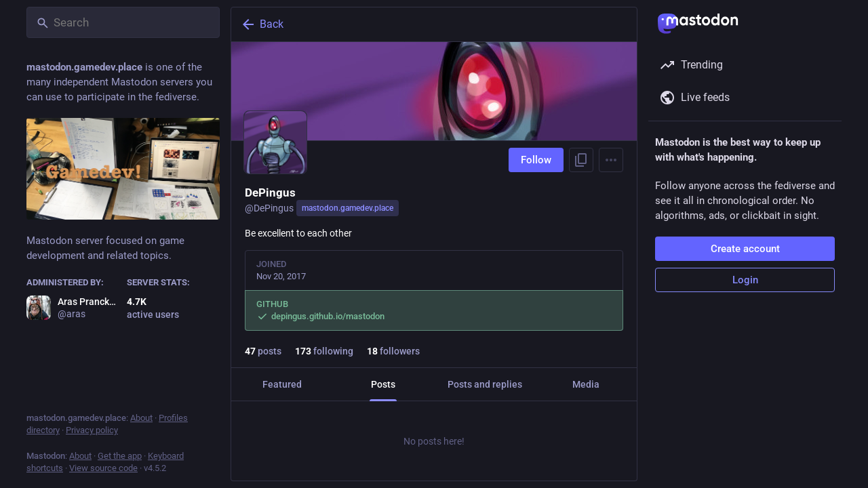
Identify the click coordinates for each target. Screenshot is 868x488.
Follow (536, 160)
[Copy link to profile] (581, 160)
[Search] (123, 22)
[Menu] (611, 160)
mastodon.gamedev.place (348, 208)
